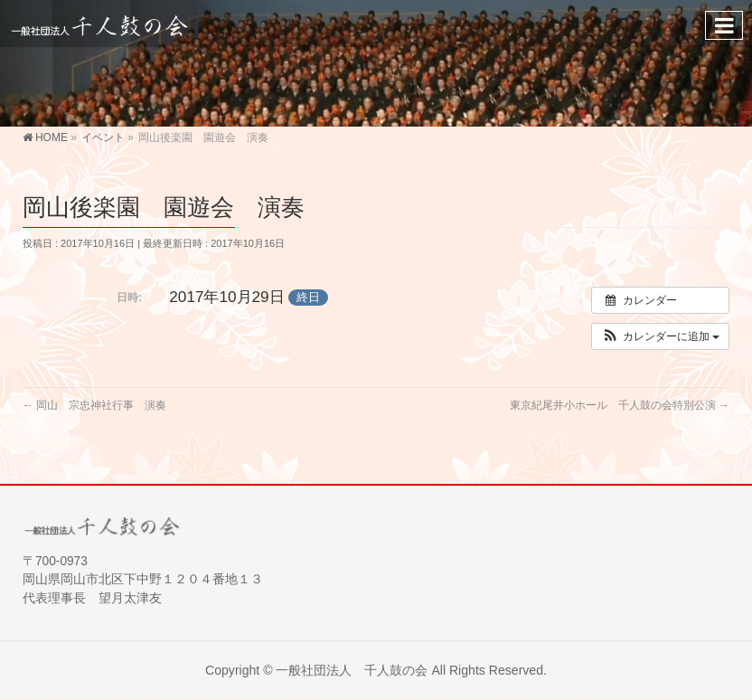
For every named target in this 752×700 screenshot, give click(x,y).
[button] (660, 336)
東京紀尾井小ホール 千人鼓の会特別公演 (620, 405)
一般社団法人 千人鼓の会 (352, 670)
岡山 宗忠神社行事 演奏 (94, 405)
